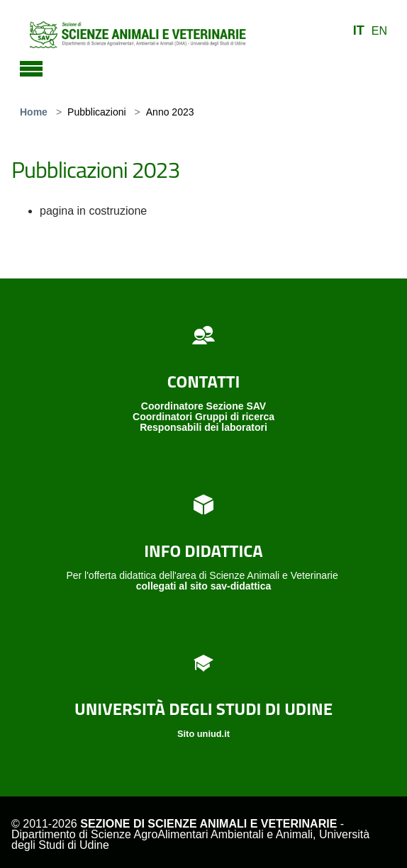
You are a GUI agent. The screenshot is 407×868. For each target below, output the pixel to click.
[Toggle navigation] (31, 67)
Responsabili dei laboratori (203, 427)
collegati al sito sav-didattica (204, 586)
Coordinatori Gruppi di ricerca (203, 417)
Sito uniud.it (203, 734)
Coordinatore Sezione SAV (203, 406)
